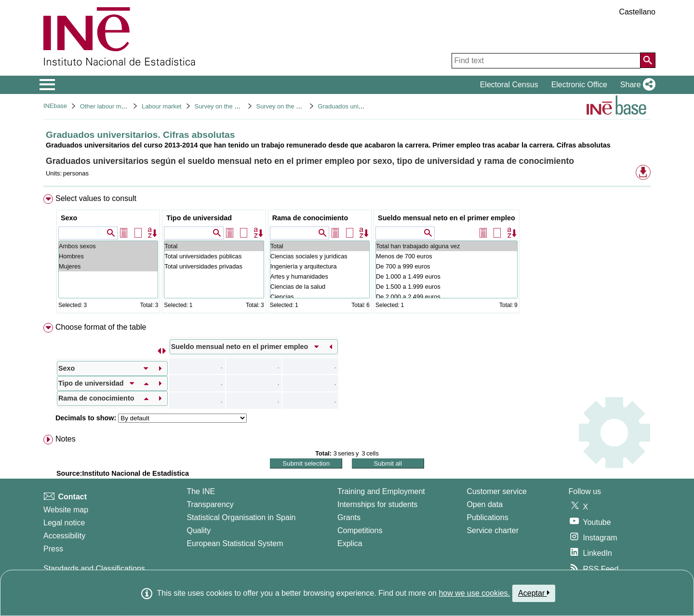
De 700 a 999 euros (447, 266)
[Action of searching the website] (648, 60)
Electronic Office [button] (579, 85)
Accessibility (64, 536)
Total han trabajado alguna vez (447, 246)
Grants (349, 517)
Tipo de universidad (199, 218)
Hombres (108, 256)
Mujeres (108, 266)
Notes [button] (66, 439)
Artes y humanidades (320, 276)
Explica (350, 543)
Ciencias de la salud (320, 287)
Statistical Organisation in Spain (241, 517)
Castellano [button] (637, 12)
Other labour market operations (123, 106)
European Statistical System (235, 543)
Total (214, 246)
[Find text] (546, 61)
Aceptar (534, 593)
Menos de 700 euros (447, 256)
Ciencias (320, 297)
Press (53, 549)
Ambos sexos (108, 246)
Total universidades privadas (214, 266)
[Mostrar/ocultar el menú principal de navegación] (47, 85)
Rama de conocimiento (310, 218)
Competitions (360, 530)
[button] (636, 85)
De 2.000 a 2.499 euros (447, 297)
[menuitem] (347, 256)
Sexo (69, 218)
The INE (201, 491)
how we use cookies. (474, 593)
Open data (485, 504)
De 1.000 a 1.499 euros (447, 276)
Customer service (496, 491)
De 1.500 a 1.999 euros (447, 287)
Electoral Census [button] (509, 85)
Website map (66, 510)
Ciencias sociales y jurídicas (320, 256)
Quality (199, 530)
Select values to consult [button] (96, 198)
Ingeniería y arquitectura (320, 266)
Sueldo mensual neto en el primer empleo (447, 218)
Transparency (210, 504)
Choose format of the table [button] (101, 327)
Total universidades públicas (214, 256)
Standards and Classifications (94, 569)
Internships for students (377, 504)
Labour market (162, 106)
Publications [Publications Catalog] (487, 517)
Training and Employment (381, 491)
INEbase (55, 106)
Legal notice (64, 523)
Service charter (493, 530)
